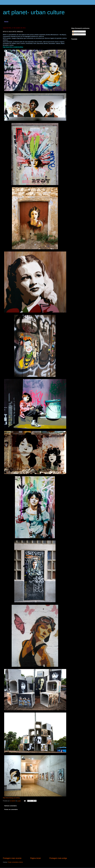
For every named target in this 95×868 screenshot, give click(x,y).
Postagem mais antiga (58, 858)
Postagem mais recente (12, 858)
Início (6, 22)
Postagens (76, 32)
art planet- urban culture (34, 12)
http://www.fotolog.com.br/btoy (11, 798)
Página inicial (35, 858)
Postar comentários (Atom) (15, 862)
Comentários (77, 34)
